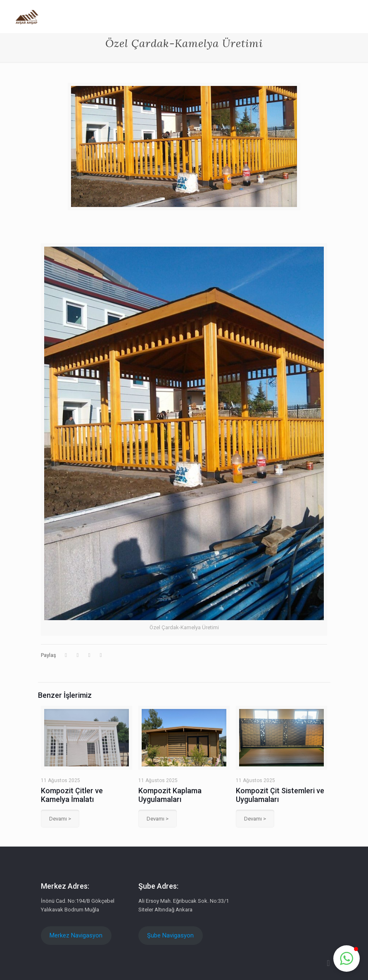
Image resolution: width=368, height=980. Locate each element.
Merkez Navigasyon (76, 935)
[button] (347, 959)
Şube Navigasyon (170, 935)
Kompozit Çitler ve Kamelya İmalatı (72, 795)
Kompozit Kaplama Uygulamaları (170, 795)
